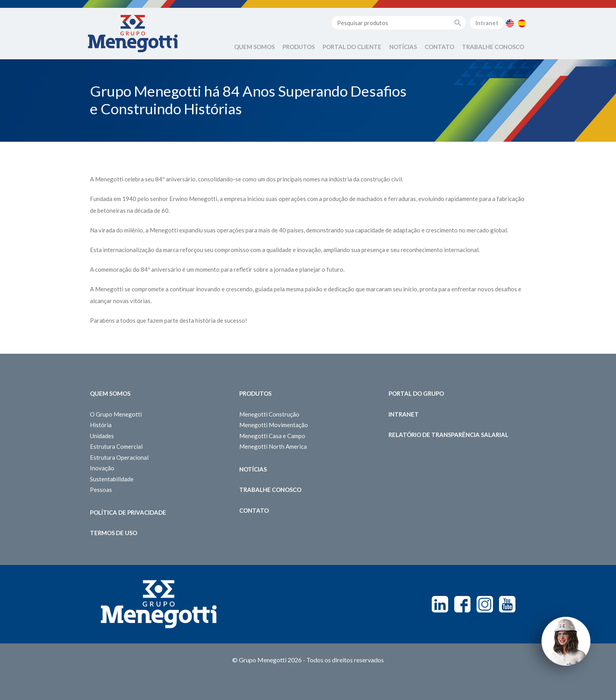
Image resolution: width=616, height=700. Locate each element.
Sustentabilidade (112, 479)
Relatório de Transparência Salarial (448, 435)
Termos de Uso (114, 533)
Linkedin (440, 604)
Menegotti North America (273, 446)
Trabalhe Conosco (493, 47)
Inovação (102, 468)
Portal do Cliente (352, 47)
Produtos (299, 47)
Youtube (507, 604)
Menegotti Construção (269, 414)
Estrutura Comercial (116, 446)
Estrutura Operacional (119, 457)
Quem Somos (254, 47)
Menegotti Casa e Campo (272, 436)
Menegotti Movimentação (274, 425)
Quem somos (110, 393)
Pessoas (101, 490)
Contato (439, 47)
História (101, 425)
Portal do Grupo (416, 393)
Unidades (102, 436)
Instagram (485, 604)
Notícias (403, 47)
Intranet (487, 23)
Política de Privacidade (128, 512)
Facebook (462, 604)
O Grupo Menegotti (116, 414)
